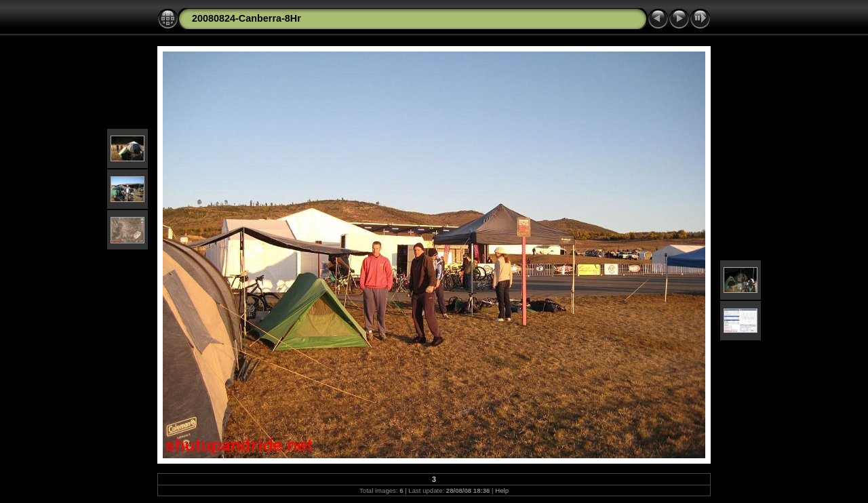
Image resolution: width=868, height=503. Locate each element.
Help (502, 490)
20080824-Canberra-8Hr (246, 18)
